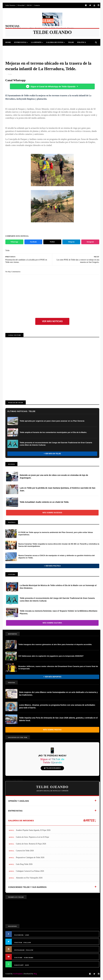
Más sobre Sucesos (52, 513)
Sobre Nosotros (10, 5)
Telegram (71, 242)
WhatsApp (14, 242)
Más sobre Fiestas (52, 730)
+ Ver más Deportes (52, 677)
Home (8, 42)
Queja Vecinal (72, 49)
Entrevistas (20, 42)
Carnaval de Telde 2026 (25, 851)
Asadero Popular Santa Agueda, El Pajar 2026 (33, 830)
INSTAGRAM (19, 950)
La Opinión (36, 42)
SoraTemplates (18, 974)
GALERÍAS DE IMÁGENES (21, 821)
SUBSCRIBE (28, 958)
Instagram (90, 242)
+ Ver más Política (52, 566)
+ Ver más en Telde (52, 454)
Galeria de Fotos (55, 42)
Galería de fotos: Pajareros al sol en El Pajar (33, 837)
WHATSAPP (19, 965)
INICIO (29, 5)
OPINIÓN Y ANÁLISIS (19, 801)
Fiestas (23, 49)
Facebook (33, 242)
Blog (35, 974)
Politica (82, 42)
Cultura (34, 49)
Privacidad (21, 5)
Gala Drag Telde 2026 (24, 864)
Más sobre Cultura (52, 623)
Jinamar (57, 49)
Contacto (37, 5)
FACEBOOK (19, 935)
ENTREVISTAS (15, 811)
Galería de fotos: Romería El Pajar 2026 (31, 844)
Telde (71, 42)
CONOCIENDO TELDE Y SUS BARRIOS (27, 887)
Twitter (52, 242)
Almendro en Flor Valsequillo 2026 (29, 878)
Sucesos (46, 49)
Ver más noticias (52, 321)
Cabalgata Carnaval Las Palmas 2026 (30, 871)
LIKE (27, 935)
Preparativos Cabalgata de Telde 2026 (30, 857)
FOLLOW (27, 942)
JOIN (27, 965)
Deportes (12, 49)
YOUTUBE (18, 958)
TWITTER (18, 942)
